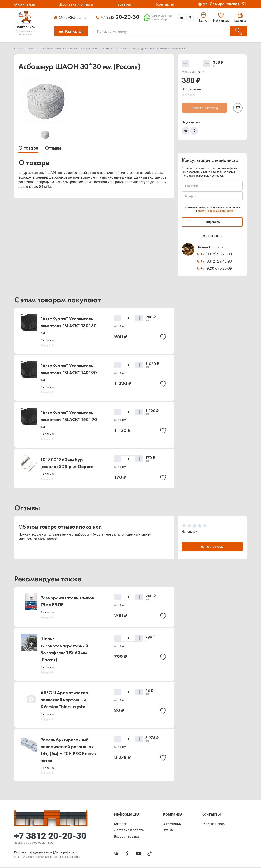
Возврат (125, 4)
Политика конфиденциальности (33, 854)
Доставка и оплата (76, 4)
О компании (25, 4)
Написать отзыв (212, 547)
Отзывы (53, 148)
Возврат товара (126, 838)
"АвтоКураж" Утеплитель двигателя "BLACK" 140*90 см (69, 373)
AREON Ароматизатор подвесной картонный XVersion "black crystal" (64, 701)
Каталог (120, 825)
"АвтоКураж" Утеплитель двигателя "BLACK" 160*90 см (69, 420)
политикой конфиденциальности (215, 211)
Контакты (165, 4)
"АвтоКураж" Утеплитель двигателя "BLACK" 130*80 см (68, 326)
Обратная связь (214, 825)
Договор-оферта (64, 854)
